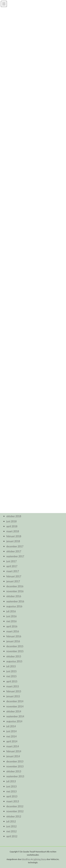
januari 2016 (13, 641)
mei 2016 (11, 621)
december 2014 (15, 701)
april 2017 (12, 566)
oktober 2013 (14, 771)
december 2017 (15, 546)
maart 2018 (13, 531)
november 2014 (15, 706)
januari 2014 (13, 756)
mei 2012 (11, 831)
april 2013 (12, 796)
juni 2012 (11, 826)
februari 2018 (14, 536)
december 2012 (15, 806)
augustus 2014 (14, 721)
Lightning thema (40, 859)
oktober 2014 (14, 711)
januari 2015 (13, 696)
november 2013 (15, 766)
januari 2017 (13, 581)
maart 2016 (13, 631)
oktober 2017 (14, 551)
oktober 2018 (14, 516)
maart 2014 (13, 746)
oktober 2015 (14, 656)
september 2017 (15, 556)
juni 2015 (11, 671)
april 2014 (12, 741)
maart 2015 (13, 686)
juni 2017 (11, 561)
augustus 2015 (14, 661)
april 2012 (12, 836)
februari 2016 (14, 636)
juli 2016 (11, 611)
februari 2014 (14, 751)
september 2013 (15, 776)
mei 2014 (11, 736)
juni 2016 (11, 616)
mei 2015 (11, 676)
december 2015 (15, 646)
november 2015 (15, 651)
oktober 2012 (14, 816)
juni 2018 (11, 521)
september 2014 (15, 716)
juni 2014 (11, 731)
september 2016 (15, 601)
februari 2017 (14, 576)
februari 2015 (14, 691)
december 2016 (15, 586)
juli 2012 (11, 821)
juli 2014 (11, 726)
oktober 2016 (14, 596)
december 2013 (15, 761)
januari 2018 (13, 541)
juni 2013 (11, 786)
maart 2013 (13, 801)
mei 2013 (11, 791)
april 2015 (12, 681)
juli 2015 (11, 666)
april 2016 (12, 626)
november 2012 (15, 811)
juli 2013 (11, 781)
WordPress (26, 859)
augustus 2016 (14, 606)
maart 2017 (13, 571)
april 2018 (12, 526)
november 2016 (15, 591)
